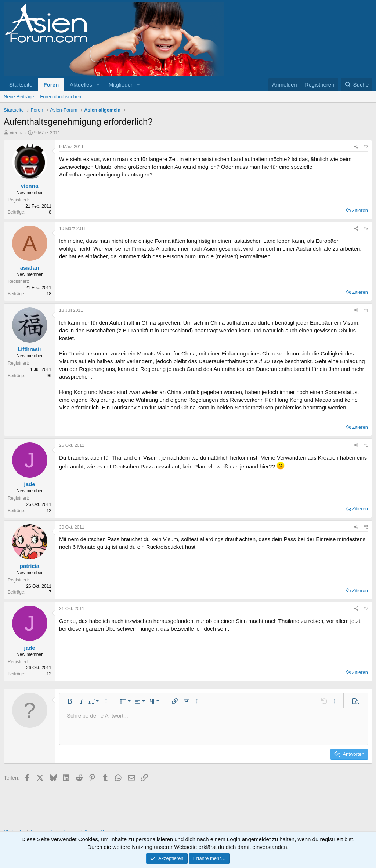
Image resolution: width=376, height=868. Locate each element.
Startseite (21, 85)
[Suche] (357, 85)
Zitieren (360, 210)
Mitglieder (121, 85)
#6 (366, 527)
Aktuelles (81, 85)
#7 (366, 609)
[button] (98, 85)
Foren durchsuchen (61, 97)
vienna (17, 133)
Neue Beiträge (19, 97)
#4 (366, 310)
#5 (366, 445)
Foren (51, 85)
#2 (366, 147)
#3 (366, 229)
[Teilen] (356, 147)
